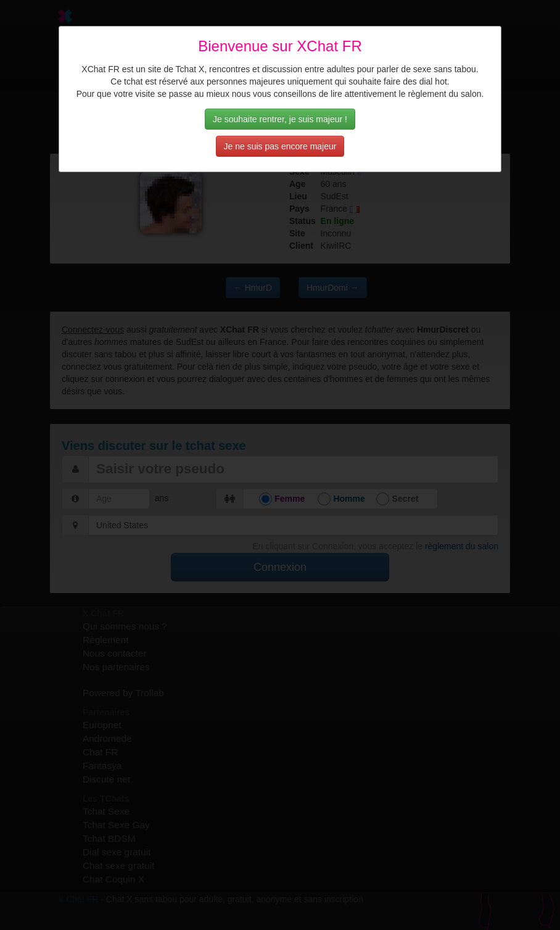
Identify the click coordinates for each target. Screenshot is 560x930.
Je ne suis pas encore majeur (280, 146)
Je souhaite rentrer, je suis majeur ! (280, 119)
